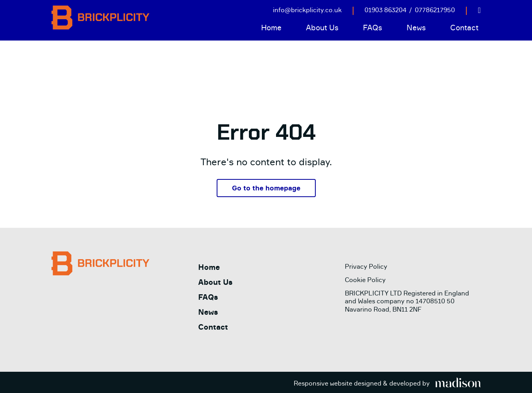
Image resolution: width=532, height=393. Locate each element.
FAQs (373, 28)
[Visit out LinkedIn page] (479, 10)
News (416, 28)
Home (271, 28)
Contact (464, 28)
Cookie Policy (365, 280)
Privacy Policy (366, 266)
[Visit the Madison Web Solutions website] (387, 384)
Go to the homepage (266, 188)
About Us (322, 28)
